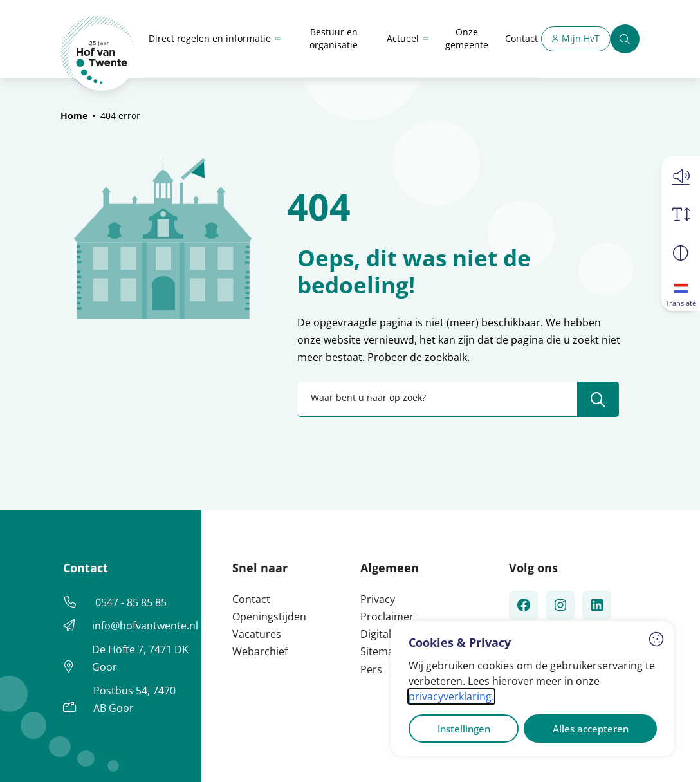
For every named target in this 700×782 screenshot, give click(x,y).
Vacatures (257, 634)
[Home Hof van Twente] (98, 54)
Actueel (403, 38)
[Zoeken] (625, 39)
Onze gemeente (467, 38)
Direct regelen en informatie (210, 38)
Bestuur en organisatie (334, 38)
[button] (681, 176)
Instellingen (464, 729)
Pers (371, 669)
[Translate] (681, 292)
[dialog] (533, 689)
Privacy (378, 599)
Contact (521, 38)
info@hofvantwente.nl (145, 626)
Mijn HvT (581, 38)
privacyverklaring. (451, 696)
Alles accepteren (591, 729)
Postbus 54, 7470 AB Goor (134, 699)
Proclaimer (387, 617)
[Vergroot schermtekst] (681, 214)
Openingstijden (269, 617)
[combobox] (458, 399)
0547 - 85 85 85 (131, 602)
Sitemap (380, 651)
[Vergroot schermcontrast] (681, 253)
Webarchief (260, 651)
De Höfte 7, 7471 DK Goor (140, 658)
